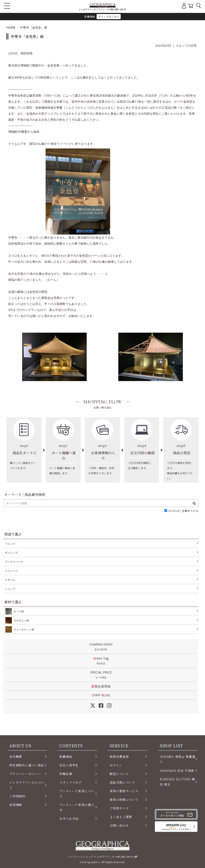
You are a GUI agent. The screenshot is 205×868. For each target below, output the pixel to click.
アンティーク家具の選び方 (77, 807)
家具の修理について (124, 800)
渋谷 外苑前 (177, 770)
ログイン (116, 765)
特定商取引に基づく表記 (27, 765)
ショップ (10, 589)
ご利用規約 (17, 796)
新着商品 (66, 757)
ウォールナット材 (23, 629)
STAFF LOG (101, 695)
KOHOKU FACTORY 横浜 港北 (177, 782)
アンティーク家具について (77, 794)
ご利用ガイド (119, 808)
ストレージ (11, 571)
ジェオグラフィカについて (27, 785)
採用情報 (16, 805)
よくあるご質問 (121, 817)
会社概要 (16, 757)
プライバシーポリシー (25, 774)
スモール (10, 580)
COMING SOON (101, 647)
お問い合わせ (119, 825)
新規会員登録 (101, 686)
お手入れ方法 (69, 819)
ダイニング (11, 553)
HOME (11, 27)
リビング (10, 544)
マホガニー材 (20, 620)
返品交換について (123, 782)
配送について (119, 774)
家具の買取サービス (124, 791)
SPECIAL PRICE (101, 675)
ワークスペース (14, 562)
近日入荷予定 (69, 765)
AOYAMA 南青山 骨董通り (178, 759)
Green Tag (101, 661)
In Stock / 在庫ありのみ (183, 511)
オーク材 (18, 611)
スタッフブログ (71, 782)
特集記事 (66, 774)
